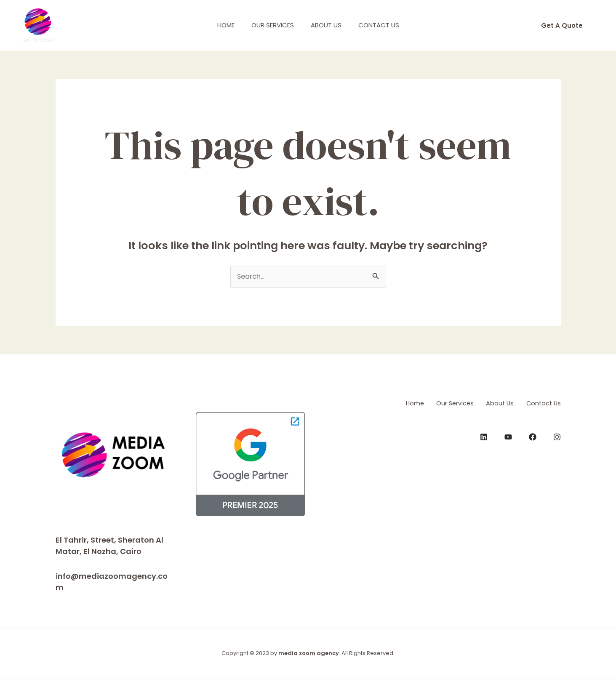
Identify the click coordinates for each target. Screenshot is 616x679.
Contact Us (385, 25)
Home (220, 25)
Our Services (271, 25)
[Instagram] (557, 436)
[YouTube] (508, 436)
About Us (328, 25)
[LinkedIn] (484, 436)
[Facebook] (533, 436)
